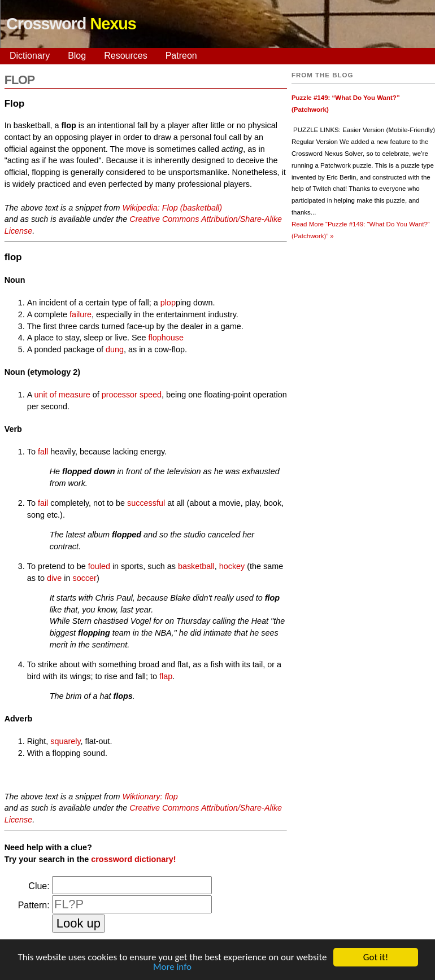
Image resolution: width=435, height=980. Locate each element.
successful (146, 503)
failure (81, 314)
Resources (125, 56)
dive (54, 578)
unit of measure (62, 395)
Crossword (71, 24)
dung (115, 349)
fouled (99, 566)
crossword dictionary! (133, 859)
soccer (85, 578)
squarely (65, 741)
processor (119, 395)
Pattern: (34, 905)
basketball (196, 566)
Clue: (39, 886)
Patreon (181, 56)
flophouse (166, 338)
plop (168, 303)
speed (151, 395)
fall (43, 452)
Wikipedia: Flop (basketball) (172, 208)
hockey (232, 566)
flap (166, 676)
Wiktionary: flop (150, 797)
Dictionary (30, 56)
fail (43, 503)
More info (172, 967)
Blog (77, 56)
